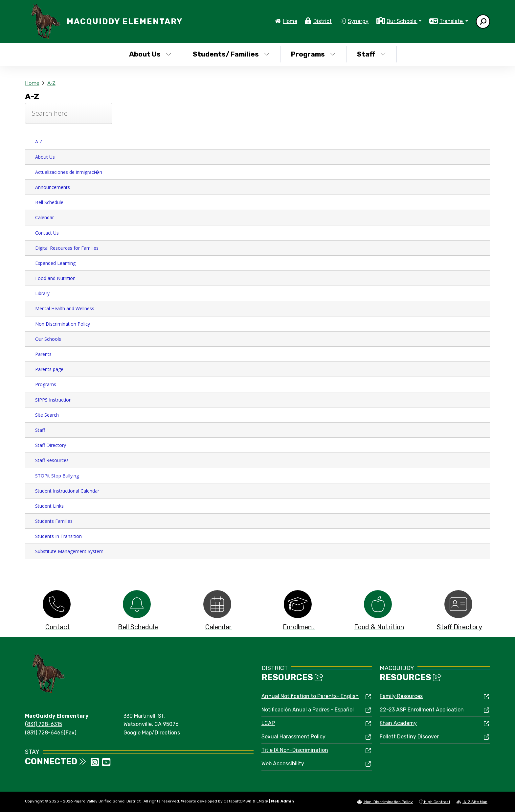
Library (42, 293)
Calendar (45, 217)
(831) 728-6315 (44, 724)
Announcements (53, 187)
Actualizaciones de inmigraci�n (69, 172)
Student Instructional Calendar (67, 491)
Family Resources (401, 696)
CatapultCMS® (238, 801)
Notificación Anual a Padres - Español (308, 710)
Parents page (49, 369)
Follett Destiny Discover (409, 737)
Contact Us (47, 233)
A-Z (51, 83)
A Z (39, 141)
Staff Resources (52, 460)
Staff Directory (51, 445)
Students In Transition (58, 536)
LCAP (268, 723)
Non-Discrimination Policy (385, 802)
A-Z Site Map (472, 802)
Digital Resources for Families (67, 248)
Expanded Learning (55, 263)
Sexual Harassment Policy (293, 737)
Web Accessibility (283, 764)
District (323, 21)
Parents (43, 354)
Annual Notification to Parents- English (310, 696)
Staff (371, 54)
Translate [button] (452, 21)
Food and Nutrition (55, 278)
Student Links (49, 506)
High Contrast (437, 802)
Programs (313, 54)
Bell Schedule (49, 202)
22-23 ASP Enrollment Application (422, 710)
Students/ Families (231, 54)
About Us (150, 54)
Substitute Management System (69, 551)
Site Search (47, 415)
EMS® (262, 801)
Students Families (54, 521)
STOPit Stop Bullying (57, 476)
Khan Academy (398, 723)
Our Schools (48, 339)
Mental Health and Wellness (65, 308)
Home (290, 21)
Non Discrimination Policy (63, 324)
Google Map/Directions (152, 733)
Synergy (358, 21)
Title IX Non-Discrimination (295, 750)
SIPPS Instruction (53, 400)
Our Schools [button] (402, 21)
